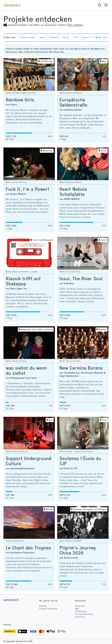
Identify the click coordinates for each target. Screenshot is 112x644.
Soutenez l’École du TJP (80, 461)
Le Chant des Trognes (28, 548)
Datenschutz (81, 611)
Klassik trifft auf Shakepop (23, 281)
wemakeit (11, 600)
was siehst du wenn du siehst (26, 371)
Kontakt (43, 606)
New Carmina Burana (81, 368)
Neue (43, 37)
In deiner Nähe (27, 37)
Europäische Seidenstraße (73, 102)
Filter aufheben (75, 25)
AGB (77, 609)
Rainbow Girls (20, 100)
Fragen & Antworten (48, 609)
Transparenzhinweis (84, 614)
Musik (66, 37)
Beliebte (54, 37)
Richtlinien (80, 606)
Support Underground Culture (29, 461)
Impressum (80, 617)
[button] (100, 5)
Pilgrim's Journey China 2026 (78, 550)
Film (76, 37)
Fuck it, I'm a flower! (27, 189)
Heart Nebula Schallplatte (73, 192)
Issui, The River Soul (81, 279)
